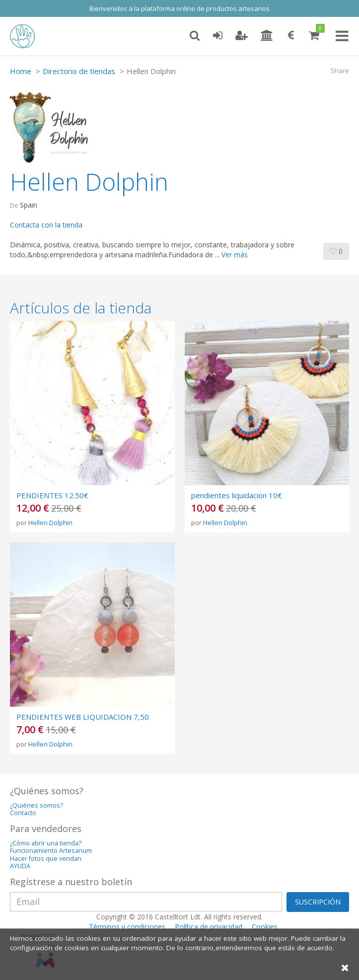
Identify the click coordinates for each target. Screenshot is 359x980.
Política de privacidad (209, 927)
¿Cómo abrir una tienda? (46, 843)
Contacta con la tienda (46, 225)
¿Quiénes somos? (36, 805)
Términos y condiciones (127, 927)
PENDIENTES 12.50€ (52, 495)
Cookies (265, 927)
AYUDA (20, 866)
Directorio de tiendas (79, 71)
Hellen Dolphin (50, 523)
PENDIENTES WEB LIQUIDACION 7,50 (83, 717)
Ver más (235, 255)
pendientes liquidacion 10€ (237, 495)
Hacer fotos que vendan (46, 859)
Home (21, 71)
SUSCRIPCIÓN (318, 902)
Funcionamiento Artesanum (51, 851)
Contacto (23, 813)
